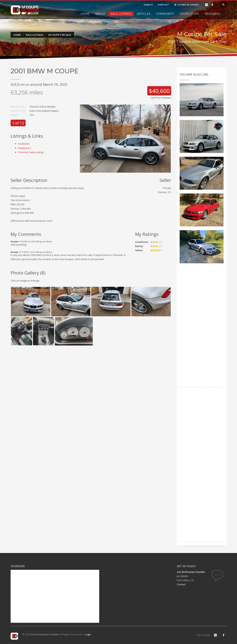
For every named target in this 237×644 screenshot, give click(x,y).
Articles (144, 14)
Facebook (24, 144)
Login (88, 634)
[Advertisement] (202, 331)
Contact (181, 584)
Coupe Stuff (189, 14)
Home (85, 14)
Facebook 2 (25, 148)
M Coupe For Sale (60, 35)
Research (212, 14)
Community (165, 14)
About (100, 14)
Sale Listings (121, 14)
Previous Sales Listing (31, 152)
